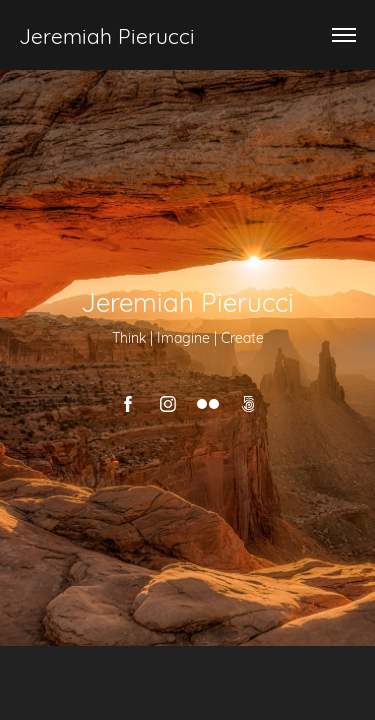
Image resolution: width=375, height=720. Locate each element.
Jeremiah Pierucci (107, 34)
